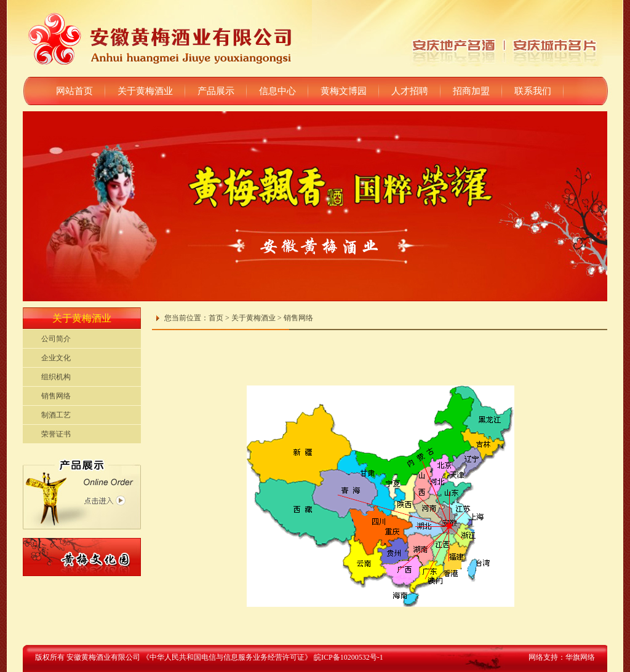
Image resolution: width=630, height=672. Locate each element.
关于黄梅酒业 (145, 91)
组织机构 (56, 377)
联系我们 (533, 91)
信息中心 (277, 91)
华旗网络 (580, 657)
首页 (216, 318)
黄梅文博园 (344, 91)
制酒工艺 (56, 415)
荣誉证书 (56, 434)
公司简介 (56, 339)
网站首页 (74, 91)
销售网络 (56, 396)
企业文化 (56, 358)
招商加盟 (471, 91)
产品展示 (216, 91)
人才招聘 (410, 91)
